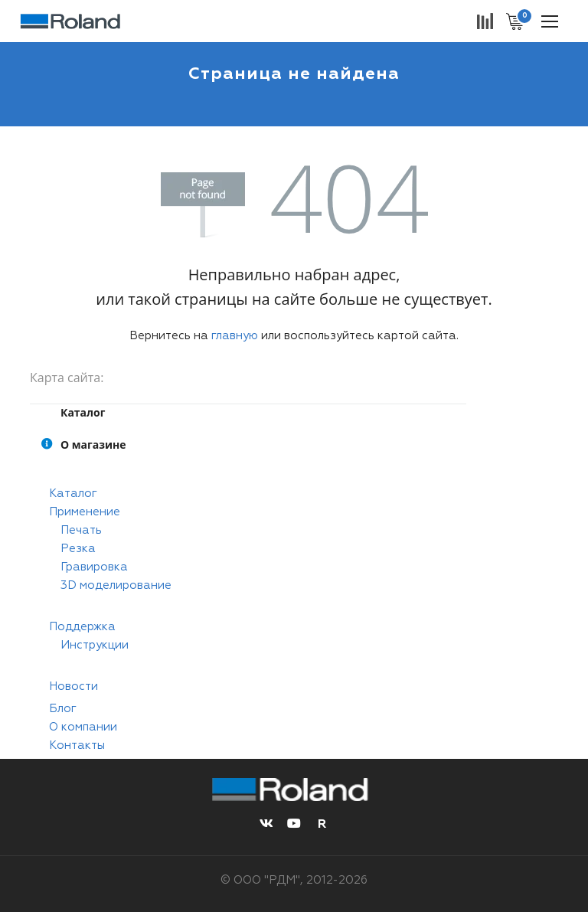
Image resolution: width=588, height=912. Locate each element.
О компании (83, 727)
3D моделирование (116, 585)
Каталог (73, 494)
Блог (63, 709)
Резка (78, 549)
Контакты (77, 745)
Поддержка (82, 627)
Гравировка (94, 567)
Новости (73, 686)
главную (235, 336)
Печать (81, 530)
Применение (85, 512)
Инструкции (95, 645)
